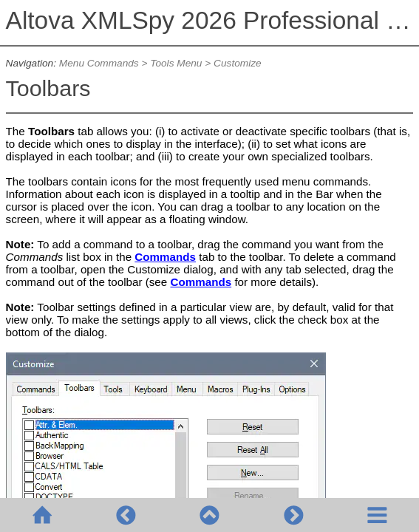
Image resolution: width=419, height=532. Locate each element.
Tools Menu (176, 63)
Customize (238, 63)
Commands (165, 257)
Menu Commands (99, 63)
